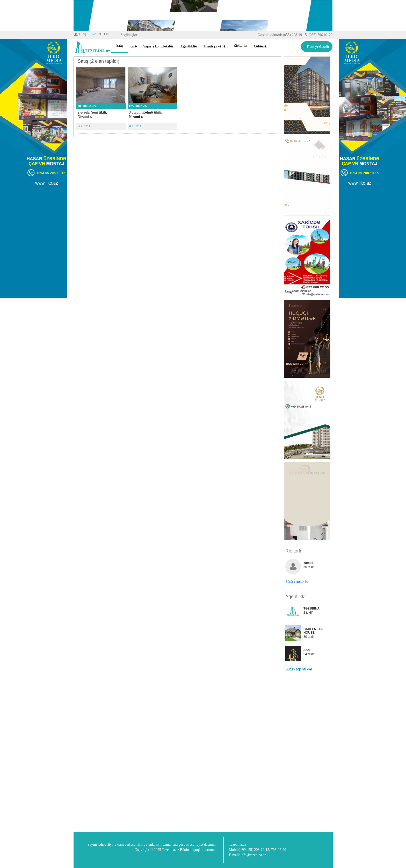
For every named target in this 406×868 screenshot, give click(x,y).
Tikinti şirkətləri (215, 46)
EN (106, 34)
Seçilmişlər (129, 35)
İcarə (133, 46)
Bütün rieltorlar (297, 582)
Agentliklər (189, 46)
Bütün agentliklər (299, 669)
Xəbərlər (260, 46)
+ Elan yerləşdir (317, 47)
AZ (94, 34)
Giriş (83, 34)
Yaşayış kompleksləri (159, 46)
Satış (120, 45)
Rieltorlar (241, 45)
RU (100, 34)
